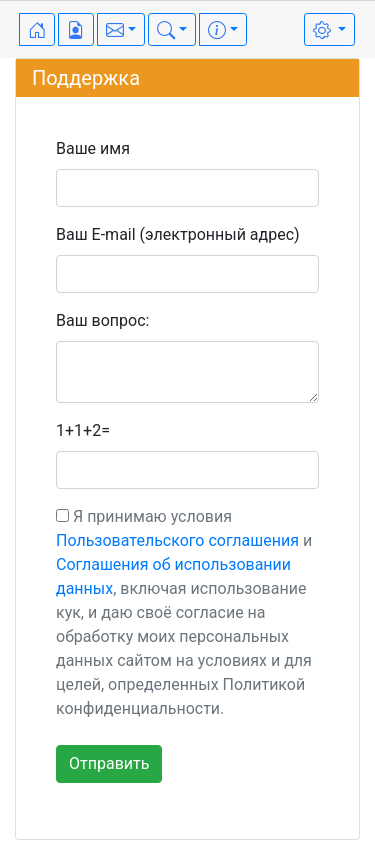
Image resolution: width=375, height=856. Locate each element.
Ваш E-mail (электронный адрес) (178, 234)
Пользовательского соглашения (177, 540)
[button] (121, 29)
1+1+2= (83, 430)
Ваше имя (93, 148)
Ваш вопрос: (102, 320)
